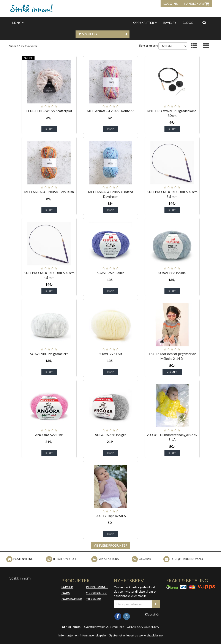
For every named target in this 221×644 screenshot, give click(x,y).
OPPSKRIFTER (145, 23)
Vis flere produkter (110, 545)
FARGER (67, 587)
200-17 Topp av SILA (111, 516)
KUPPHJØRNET (97, 587)
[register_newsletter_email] (156, 604)
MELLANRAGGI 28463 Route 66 (111, 111)
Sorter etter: (148, 45)
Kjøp (49, 129)
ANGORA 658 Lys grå (110, 435)
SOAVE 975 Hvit (110, 354)
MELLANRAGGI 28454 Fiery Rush (49, 192)
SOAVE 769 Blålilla (111, 273)
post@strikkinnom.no (187, 559)
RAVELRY (170, 23)
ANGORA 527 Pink (49, 435)
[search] (204, 22)
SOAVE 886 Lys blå (172, 273)
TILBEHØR (93, 599)
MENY (18, 23)
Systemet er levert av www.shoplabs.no (136, 635)
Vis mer (172, 372)
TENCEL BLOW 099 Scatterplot (49, 111)
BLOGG (188, 23)
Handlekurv (197, 4)
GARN (66, 593)
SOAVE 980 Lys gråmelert (49, 354)
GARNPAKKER (72, 599)
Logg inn (171, 4)
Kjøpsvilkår (152, 614)
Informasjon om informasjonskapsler (83, 635)
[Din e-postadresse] (133, 604)
